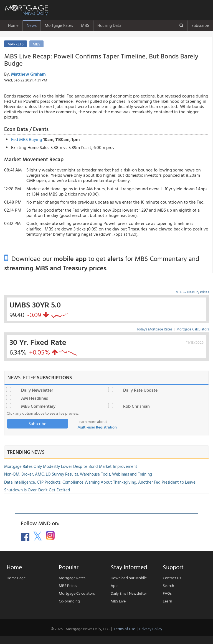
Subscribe (200, 25)
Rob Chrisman (136, 406)
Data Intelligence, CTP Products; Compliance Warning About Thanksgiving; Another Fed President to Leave (100, 482)
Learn (168, 601)
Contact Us (172, 578)
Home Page (16, 578)
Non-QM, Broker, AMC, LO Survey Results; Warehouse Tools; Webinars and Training (78, 474)
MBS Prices (68, 585)
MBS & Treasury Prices (192, 292)
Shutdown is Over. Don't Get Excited (37, 490)
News (32, 25)
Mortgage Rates (59, 25)
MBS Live (118, 601)
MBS (85, 25)
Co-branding (69, 601)
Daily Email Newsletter (129, 593)
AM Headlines (35, 398)
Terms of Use (124, 629)
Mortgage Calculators (193, 329)
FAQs (167, 593)
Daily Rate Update (140, 390)
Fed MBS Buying (27, 139)
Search (168, 585)
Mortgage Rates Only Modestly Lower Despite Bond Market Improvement (71, 466)
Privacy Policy (151, 629)
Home (13, 25)
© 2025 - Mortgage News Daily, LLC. (80, 629)
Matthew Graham (28, 74)
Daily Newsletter (37, 390)
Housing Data (109, 25)
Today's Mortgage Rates (154, 329)
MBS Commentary (38, 406)
